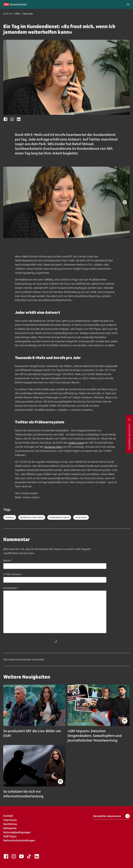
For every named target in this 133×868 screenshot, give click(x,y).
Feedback (10, 517)
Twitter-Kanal (76, 443)
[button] (128, 4)
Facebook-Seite (53, 447)
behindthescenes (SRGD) (32, 517)
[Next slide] (125, 202)
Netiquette (10, 828)
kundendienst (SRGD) (59, 517)
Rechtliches (10, 824)
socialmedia (81, 517)
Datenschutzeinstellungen (19, 840)
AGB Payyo (10, 836)
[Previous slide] (8, 202)
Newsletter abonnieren (111, 816)
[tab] (65, 234)
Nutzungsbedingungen (17, 832)
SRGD (17, 14)
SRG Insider (28, 14)
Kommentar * (11, 588)
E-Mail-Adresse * (13, 574)
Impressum (10, 820)
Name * (7, 560)
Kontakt (8, 816)
